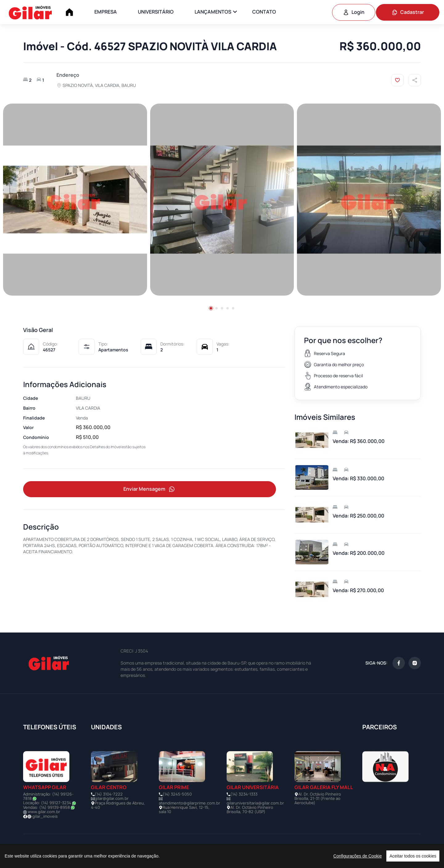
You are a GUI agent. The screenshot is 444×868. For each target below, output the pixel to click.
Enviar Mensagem (150, 489)
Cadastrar (408, 12)
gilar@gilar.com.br (112, 798)
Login (354, 12)
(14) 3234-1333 (244, 794)
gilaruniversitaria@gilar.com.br (255, 803)
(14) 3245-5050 (177, 794)
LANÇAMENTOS (213, 12)
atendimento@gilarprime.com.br (189, 803)
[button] (211, 308)
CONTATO (264, 12)
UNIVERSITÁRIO (156, 12)
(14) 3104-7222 (109, 794)
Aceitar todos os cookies (413, 856)
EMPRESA (106, 12)
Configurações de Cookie (358, 856)
